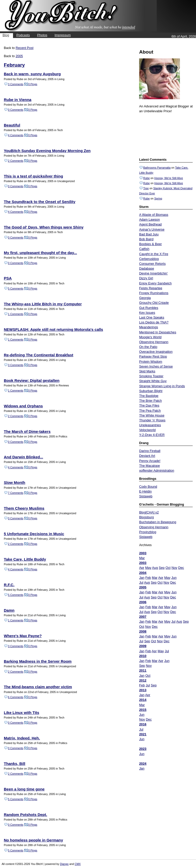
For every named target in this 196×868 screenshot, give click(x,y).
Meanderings (149, 327)
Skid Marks (147, 371)
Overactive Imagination (156, 352)
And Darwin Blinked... (23, 457)
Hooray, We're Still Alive (168, 178)
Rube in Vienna (18, 100)
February (14, 65)
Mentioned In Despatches (158, 332)
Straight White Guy (153, 381)
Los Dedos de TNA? (154, 322)
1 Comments (16, 314)
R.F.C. (9, 585)
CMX (78, 864)
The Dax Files (149, 405)
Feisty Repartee (151, 288)
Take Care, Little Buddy (25, 559)
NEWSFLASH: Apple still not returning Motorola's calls (53, 329)
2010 (143, 656)
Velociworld (147, 430)
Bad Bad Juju (149, 234)
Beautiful (12, 125)
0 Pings (33, 84)
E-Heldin (145, 491)
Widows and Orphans (23, 406)
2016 (143, 724)
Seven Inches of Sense (156, 366)
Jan (142, 578)
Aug (155, 568)
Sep (162, 568)
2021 (143, 734)
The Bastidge (149, 396)
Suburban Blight (151, 391)
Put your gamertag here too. (165, 135)
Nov (174, 568)
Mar (142, 558)
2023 (143, 749)
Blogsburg (146, 517)
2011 (143, 670)
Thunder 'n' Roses (152, 420)
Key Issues (147, 313)
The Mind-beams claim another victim (38, 687)
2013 (143, 690)
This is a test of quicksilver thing (33, 176)
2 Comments (16, 161)
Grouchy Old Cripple (154, 303)
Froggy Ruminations (154, 293)
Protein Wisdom (151, 362)
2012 (143, 680)
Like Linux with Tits (22, 713)
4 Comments (16, 135)
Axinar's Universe (152, 229)
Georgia (145, 298)
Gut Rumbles (149, 308)
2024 (143, 764)
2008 (143, 631)
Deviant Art (147, 456)
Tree (146, 188)
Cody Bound (148, 487)
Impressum (63, 35)
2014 (143, 700)
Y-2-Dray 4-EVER (152, 435)
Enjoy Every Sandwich (155, 283)
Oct (168, 568)
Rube (146, 178)
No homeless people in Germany (33, 840)
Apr (142, 568)
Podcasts (23, 35)
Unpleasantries (150, 425)
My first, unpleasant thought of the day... (40, 253)
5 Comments (16, 288)
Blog (6, 35)
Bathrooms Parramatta (157, 168)
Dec (181, 568)
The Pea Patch (150, 411)
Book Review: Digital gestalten (32, 380)
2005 (143, 587)
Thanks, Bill (15, 764)
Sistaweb (146, 496)
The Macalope (149, 466)
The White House (152, 415)
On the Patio (148, 347)
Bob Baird (146, 239)
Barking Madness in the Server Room (38, 661)
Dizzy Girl (146, 278)
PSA (8, 278)
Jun (174, 578)
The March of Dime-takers (27, 431)
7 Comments (16, 493)
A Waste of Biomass (154, 215)
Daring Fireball (150, 451)
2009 (143, 646)
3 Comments (16, 84)
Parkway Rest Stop (153, 356)
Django (64, 864)
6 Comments (16, 697)
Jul (141, 582)
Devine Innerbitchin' (153, 273)
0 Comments (16, 110)
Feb (148, 578)
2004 (143, 573)
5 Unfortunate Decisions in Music (34, 534)
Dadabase (146, 268)
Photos (42, 35)
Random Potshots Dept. (26, 815)
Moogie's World (150, 337)
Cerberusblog (149, 259)
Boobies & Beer (150, 244)
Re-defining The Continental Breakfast (39, 355)
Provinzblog (148, 532)
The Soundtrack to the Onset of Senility (40, 202)
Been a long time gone (24, 789)
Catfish (144, 249)
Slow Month (15, 482)
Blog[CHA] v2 (149, 512)
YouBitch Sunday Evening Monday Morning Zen (47, 151)
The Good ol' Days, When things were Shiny (44, 227)
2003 (143, 553)
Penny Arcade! (150, 461)
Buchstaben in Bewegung (158, 522)
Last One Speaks (152, 317)
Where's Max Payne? (23, 636)
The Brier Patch (150, 401)
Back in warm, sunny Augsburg (32, 74)
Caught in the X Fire (154, 254)
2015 (143, 710)
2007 (143, 617)
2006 (143, 602)
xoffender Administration (157, 470)
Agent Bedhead (150, 224)
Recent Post (24, 48)
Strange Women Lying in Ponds (162, 386)
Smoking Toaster (151, 376)
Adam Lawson (149, 219)
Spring (158, 198)
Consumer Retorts (152, 264)
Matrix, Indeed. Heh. (22, 738)
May (148, 568)
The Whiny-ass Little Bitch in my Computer (43, 304)
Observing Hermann (154, 342)
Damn (9, 610)
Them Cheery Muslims (24, 508)
